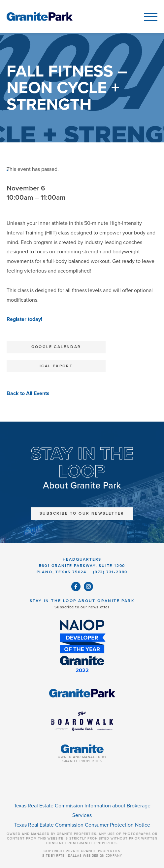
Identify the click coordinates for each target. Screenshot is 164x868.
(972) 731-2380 (110, 572)
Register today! (25, 319)
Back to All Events (28, 393)
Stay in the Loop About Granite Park (82, 601)
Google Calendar (56, 347)
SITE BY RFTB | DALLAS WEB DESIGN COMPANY (82, 856)
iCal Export (56, 366)
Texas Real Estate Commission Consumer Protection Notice (82, 825)
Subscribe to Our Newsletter (82, 513)
